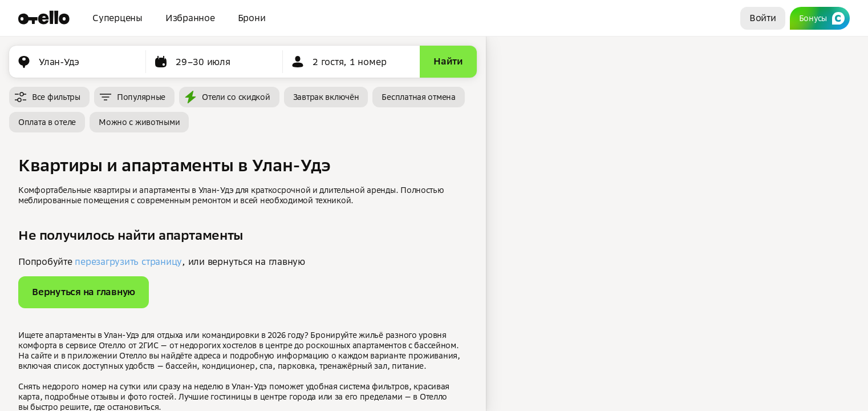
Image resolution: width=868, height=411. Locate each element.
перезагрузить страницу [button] (128, 261)
